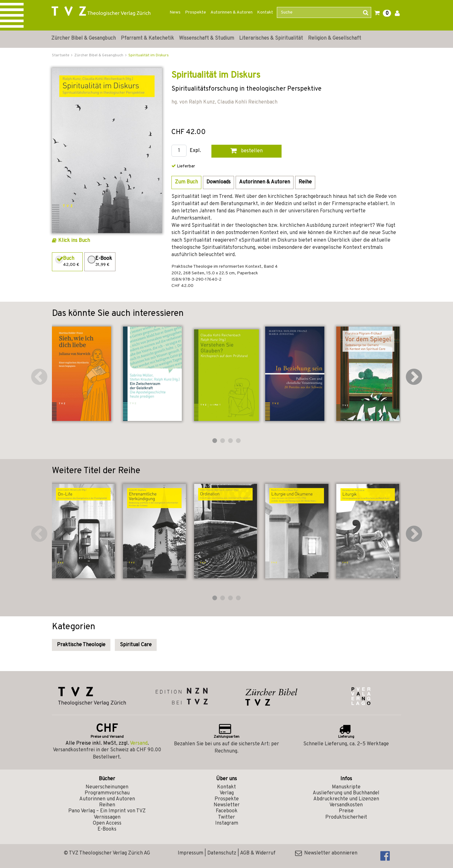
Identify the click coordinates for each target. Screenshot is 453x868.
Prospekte (196, 12)
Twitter (226, 817)
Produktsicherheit (346, 817)
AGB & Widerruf (258, 853)
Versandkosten (346, 805)
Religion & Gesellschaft (335, 38)
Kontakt (265, 12)
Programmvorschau (107, 793)
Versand (139, 743)
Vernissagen (107, 817)
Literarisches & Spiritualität (271, 38)
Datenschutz (222, 853)
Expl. (195, 151)
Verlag (227, 793)
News (175, 12)
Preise (346, 811)
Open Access (107, 823)
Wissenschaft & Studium (207, 38)
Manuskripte (346, 787)
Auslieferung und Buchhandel (346, 793)
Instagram (227, 823)
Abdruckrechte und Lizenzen (346, 799)
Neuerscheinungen (107, 787)
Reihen (107, 805)
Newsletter (227, 805)
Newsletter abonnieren (326, 853)
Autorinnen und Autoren (107, 799)
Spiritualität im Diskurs (148, 55)
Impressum (190, 853)
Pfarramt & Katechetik (147, 38)
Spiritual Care (136, 645)
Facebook (227, 811)
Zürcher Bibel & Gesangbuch (84, 38)
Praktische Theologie (81, 645)
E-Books (107, 829)
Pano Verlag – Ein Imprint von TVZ (107, 811)
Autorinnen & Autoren (232, 12)
